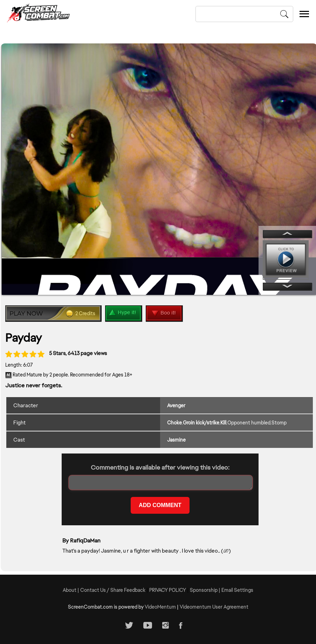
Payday (23, 338)
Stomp (279, 423)
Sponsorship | (206, 590)
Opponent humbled (249, 423)
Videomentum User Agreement (214, 607)
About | (71, 590)
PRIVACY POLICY (168, 590)
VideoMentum (160, 607)
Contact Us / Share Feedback (113, 590)
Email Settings (237, 590)
